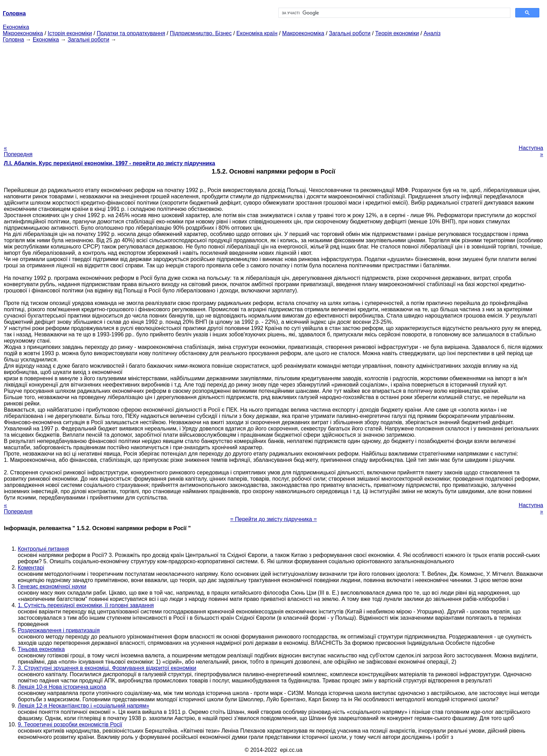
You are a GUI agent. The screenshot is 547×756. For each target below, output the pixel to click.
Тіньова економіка (41, 649)
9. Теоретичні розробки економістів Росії (70, 724)
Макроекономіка (303, 33)
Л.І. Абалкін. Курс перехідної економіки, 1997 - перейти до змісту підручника (110, 163)
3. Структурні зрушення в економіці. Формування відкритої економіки (107, 668)
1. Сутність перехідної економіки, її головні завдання (86, 605)
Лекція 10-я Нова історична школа (62, 687)
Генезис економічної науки (52, 586)
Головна (13, 40)
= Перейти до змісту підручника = (274, 519)
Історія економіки (70, 33)
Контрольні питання (43, 549)
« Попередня (18, 151)
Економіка (16, 27)
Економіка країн (257, 33)
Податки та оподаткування (131, 33)
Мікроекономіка (23, 33)
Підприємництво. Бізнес (201, 33)
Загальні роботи (350, 33)
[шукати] (394, 13)
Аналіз (432, 33)
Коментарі (31, 568)
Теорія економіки (397, 33)
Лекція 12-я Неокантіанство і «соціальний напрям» (84, 706)
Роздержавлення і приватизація (59, 630)
